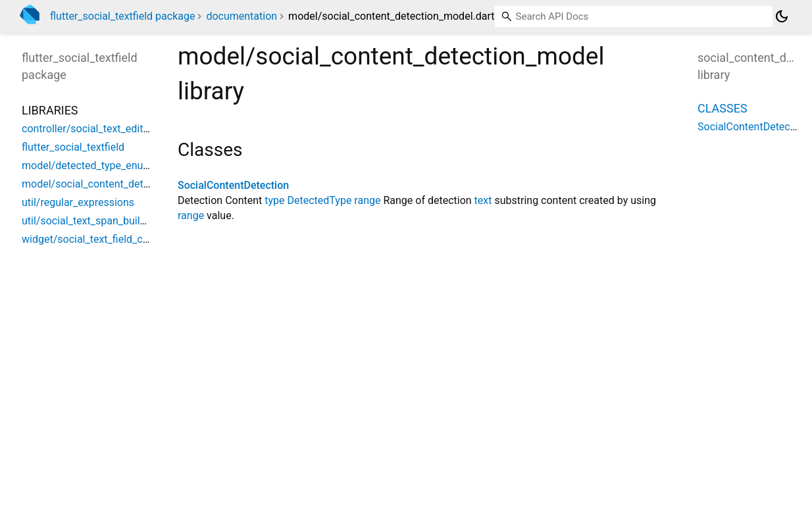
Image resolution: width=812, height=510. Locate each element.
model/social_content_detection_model (114, 184)
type (274, 200)
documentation (241, 16)
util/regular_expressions (78, 202)
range (367, 200)
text (483, 200)
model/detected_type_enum (87, 166)
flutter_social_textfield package (122, 16)
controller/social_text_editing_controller (114, 129)
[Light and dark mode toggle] (782, 16)
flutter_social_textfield (73, 147)
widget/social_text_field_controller (102, 239)
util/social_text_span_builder (89, 221)
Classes (723, 108)
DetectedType (320, 200)
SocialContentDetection (233, 185)
